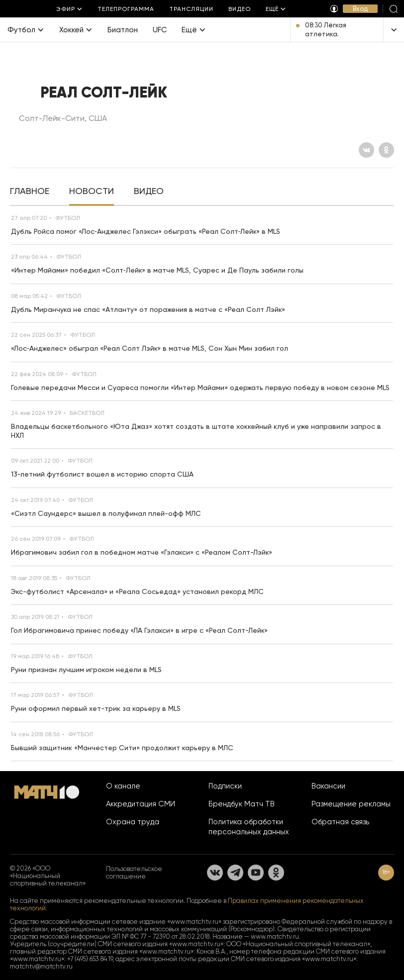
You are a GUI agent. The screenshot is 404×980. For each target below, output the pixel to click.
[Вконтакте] (366, 150)
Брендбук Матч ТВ (242, 804)
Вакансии (328, 786)
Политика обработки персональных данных (249, 827)
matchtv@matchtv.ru (41, 966)
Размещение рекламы (351, 804)
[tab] (30, 192)
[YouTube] (256, 873)
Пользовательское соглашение (134, 873)
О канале (123, 786)
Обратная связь (340, 822)
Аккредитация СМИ (141, 804)
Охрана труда (133, 822)
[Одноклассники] (386, 150)
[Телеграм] (235, 873)
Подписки (225, 786)
